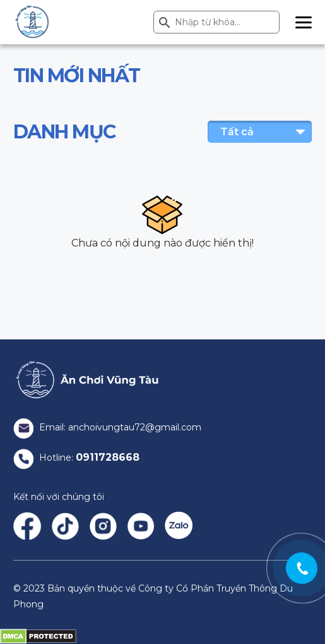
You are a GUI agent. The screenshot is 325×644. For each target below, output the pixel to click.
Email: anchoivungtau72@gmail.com (107, 427)
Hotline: (76, 458)
